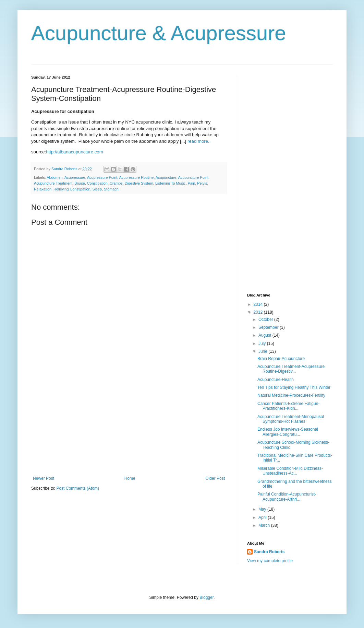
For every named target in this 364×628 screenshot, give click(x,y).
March (265, 525)
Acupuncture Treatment (53, 183)
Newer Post (44, 478)
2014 (259, 304)
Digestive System (139, 183)
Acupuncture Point (193, 177)
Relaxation (43, 189)
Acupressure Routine (137, 177)
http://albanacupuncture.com (74, 152)
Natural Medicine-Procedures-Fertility (291, 395)
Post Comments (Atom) (78, 488)
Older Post (215, 478)
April (263, 517)
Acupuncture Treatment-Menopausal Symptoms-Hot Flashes (291, 419)
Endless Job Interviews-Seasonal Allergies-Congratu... (288, 432)
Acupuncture (166, 177)
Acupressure (75, 177)
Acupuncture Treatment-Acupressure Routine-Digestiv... (291, 369)
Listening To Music (171, 183)
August (265, 335)
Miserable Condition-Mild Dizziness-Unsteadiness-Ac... (290, 471)
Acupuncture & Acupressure (159, 33)
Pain (192, 183)
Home (130, 478)
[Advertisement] (129, 425)
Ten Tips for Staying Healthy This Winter (294, 387)
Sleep (97, 189)
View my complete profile (270, 561)
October (266, 319)
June (263, 351)
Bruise (80, 183)
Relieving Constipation (72, 189)
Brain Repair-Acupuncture (281, 359)
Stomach (111, 189)
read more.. (199, 141)
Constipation (97, 183)
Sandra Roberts (269, 552)
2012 (259, 312)
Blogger (207, 597)
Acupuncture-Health (276, 380)
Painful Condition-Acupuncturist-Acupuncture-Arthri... (287, 497)
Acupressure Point (102, 177)
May (263, 509)
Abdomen (54, 177)
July (263, 344)
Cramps (116, 183)
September (269, 327)
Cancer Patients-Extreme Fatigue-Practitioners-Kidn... (288, 406)
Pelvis (202, 183)
